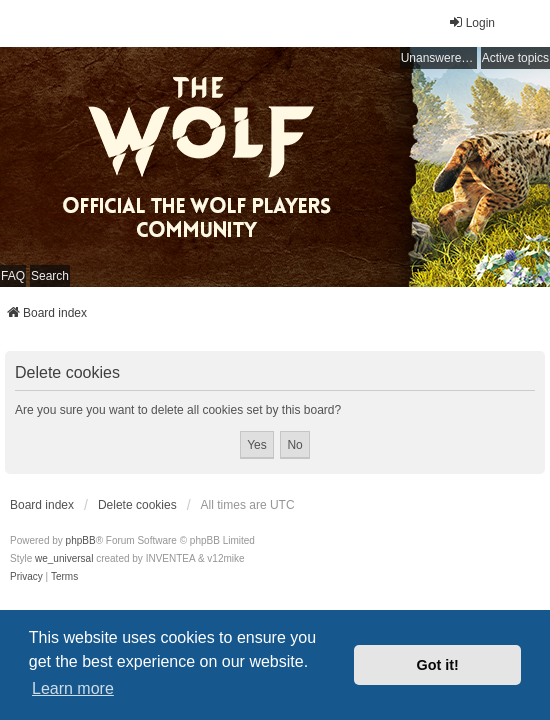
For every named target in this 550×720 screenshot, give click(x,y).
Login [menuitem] (471, 22)
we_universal (64, 558)
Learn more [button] (73, 688)
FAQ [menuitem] (13, 276)
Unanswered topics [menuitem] (439, 58)
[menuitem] (26, 577)
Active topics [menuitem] (515, 58)
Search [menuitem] (50, 276)
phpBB (81, 540)
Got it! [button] (438, 665)
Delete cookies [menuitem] (137, 505)
